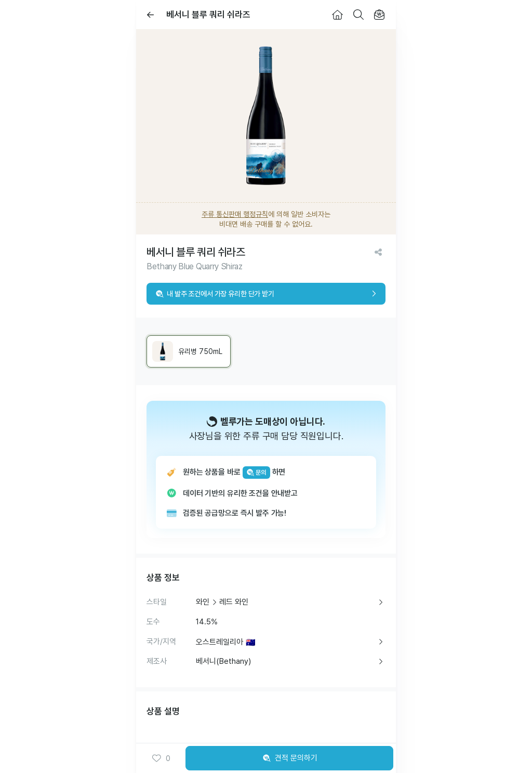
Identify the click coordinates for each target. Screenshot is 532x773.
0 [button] (161, 758)
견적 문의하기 (289, 758)
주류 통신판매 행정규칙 (235, 214)
